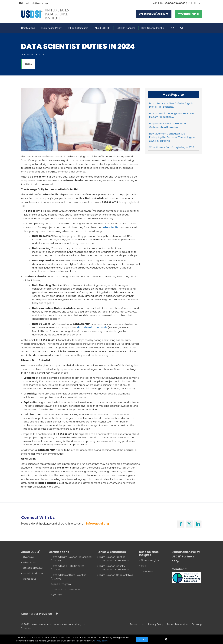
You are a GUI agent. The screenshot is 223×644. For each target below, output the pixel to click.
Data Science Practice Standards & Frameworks (114, 559)
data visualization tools (92, 327)
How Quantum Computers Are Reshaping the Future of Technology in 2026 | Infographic (172, 137)
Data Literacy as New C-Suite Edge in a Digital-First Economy (172, 105)
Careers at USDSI (33, 568)
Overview (28, 557)
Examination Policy (51, 28)
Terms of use (138, 624)
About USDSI (102, 28)
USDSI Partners (126, 28)
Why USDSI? (30, 562)
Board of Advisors (33, 573)
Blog (144, 566)
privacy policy (101, 641)
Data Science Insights (153, 28)
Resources (147, 571)
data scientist (110, 227)
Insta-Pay (56, 595)
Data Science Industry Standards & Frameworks (114, 568)
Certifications (28, 28)
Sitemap (197, 624)
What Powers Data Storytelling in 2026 (172, 147)
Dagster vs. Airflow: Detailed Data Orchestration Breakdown (169, 125)
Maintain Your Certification (66, 589)
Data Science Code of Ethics (116, 575)
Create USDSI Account (154, 14)
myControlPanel (188, 14)
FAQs (176, 561)
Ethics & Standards (78, 28)
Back (29, 64)
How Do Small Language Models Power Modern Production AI (172, 115)
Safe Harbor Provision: (40, 614)
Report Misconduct (178, 624)
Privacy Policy (156, 624)
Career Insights (150, 560)
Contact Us (30, 579)
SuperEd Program (61, 584)
